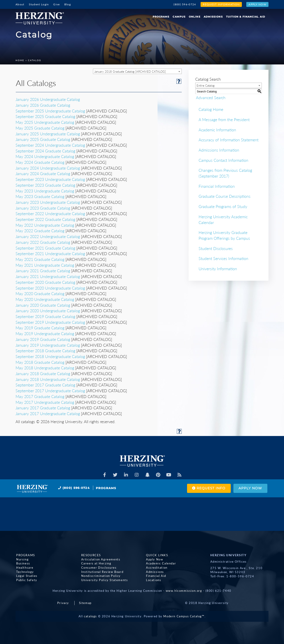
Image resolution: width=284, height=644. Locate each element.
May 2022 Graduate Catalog (40, 231)
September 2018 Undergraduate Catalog (50, 356)
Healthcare (24, 568)
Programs (161, 17)
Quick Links (156, 555)
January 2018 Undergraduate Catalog (48, 379)
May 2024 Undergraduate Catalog (45, 156)
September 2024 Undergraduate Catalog (50, 145)
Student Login (39, 4)
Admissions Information (219, 150)
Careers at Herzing (96, 564)
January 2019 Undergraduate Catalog (48, 345)
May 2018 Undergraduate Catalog (45, 368)
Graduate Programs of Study (223, 206)
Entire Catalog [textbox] (206, 86)
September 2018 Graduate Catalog (45, 351)
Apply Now (257, 4)
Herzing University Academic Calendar (223, 220)
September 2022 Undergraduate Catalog (50, 214)
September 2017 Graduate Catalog (45, 385)
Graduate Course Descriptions (225, 196)
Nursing (22, 559)
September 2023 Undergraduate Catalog (50, 179)
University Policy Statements (104, 580)
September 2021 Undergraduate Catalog (50, 254)
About (20, 4)
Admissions (213, 17)
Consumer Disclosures (98, 568)
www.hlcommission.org (184, 591)
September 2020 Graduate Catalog (45, 282)
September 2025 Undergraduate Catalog (50, 111)
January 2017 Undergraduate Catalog (48, 414)
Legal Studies (26, 576)
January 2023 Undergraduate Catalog (48, 202)
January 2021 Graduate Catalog (43, 271)
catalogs (90, 616)
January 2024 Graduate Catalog (43, 174)
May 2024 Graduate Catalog (40, 162)
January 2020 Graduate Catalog (43, 305)
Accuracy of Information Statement (229, 140)
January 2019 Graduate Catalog (43, 339)
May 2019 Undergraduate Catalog (45, 334)
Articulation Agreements (100, 559)
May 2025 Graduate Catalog (40, 128)
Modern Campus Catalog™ (184, 616)
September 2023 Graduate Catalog (45, 185)
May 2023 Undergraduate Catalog (45, 191)
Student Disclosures (216, 248)
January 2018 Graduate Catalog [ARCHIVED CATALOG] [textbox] (130, 72)
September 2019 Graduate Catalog (45, 316)
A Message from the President (224, 120)
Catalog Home (211, 109)
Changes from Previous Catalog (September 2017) (225, 173)
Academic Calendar (160, 564)
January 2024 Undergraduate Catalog (48, 168)
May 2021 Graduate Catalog (40, 259)
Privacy (63, 603)
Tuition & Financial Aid (246, 17)
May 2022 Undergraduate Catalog (45, 225)
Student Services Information (223, 258)
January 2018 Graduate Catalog (43, 374)
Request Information (221, 4)
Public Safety (26, 580)
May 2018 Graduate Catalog (40, 362)
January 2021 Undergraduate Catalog (48, 276)
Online (195, 17)
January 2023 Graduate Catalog (43, 208)
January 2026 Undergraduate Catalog (48, 99)
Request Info (207, 488)
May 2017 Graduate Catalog (40, 396)
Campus (179, 17)
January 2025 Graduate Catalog (43, 139)
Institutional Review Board (102, 572)
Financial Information (217, 186)
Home (20, 60)
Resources (90, 555)
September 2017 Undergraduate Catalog (50, 391)
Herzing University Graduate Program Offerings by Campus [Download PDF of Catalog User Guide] (224, 235)
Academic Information (217, 130)
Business (23, 564)
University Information (218, 269)
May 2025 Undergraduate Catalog (45, 122)
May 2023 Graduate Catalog (40, 196)
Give (56, 4)
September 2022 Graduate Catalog (45, 219)
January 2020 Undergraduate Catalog (48, 311)
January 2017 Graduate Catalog (43, 408)
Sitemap (85, 603)
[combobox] (137, 71)
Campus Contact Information (223, 160)
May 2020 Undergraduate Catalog (45, 299)
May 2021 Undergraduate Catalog (45, 265)
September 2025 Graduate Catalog (45, 116)
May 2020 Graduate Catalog (40, 294)
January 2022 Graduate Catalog (43, 242)
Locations (153, 580)
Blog (68, 4)
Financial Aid (155, 576)
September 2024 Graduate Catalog (45, 151)
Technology (24, 572)
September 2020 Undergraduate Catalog (50, 288)
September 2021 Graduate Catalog (45, 248)
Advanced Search (210, 97)
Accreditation (156, 568)
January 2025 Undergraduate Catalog (48, 134)
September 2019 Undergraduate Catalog (50, 322)
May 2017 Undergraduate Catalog (45, 402)
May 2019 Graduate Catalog (40, 328)
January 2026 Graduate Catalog (43, 105)
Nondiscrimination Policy (100, 576)
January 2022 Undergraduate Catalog (48, 236)
